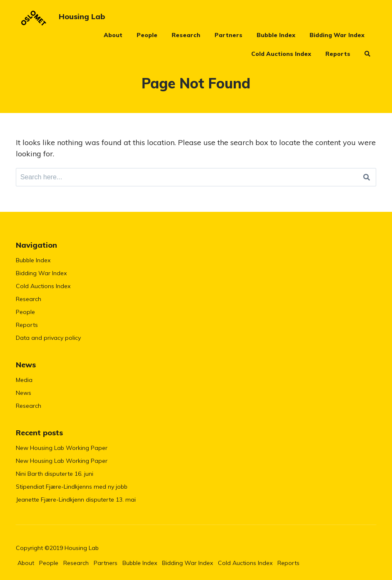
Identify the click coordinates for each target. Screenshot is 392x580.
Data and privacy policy (48, 338)
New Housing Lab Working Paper (62, 448)
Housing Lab (82, 16)
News (24, 393)
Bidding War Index (337, 35)
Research (186, 35)
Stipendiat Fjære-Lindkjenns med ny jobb (72, 487)
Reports (338, 54)
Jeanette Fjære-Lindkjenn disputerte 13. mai (76, 500)
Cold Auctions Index (281, 54)
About (113, 35)
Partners (228, 35)
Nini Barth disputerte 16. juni (55, 474)
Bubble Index (276, 35)
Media (24, 380)
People (147, 35)
